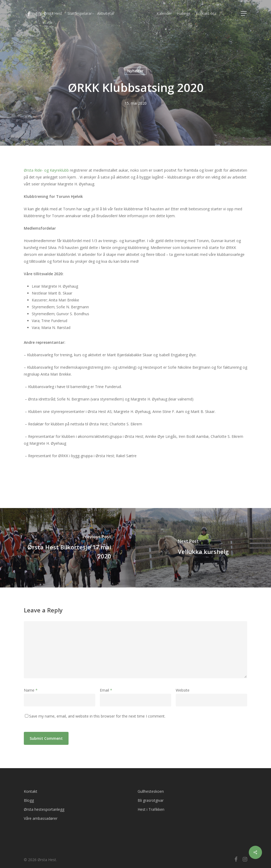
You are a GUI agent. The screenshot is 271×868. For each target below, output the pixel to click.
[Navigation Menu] (244, 14)
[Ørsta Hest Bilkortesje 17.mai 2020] (68, 548)
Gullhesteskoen (151, 791)
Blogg (29, 800)
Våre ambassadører (41, 818)
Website (183, 690)
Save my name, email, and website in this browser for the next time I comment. (97, 716)
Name (31, 690)
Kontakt (31, 791)
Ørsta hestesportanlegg (44, 809)
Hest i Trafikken (151, 809)
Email (106, 690)
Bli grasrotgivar (151, 800)
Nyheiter (135, 71)
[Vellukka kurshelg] (203, 548)
